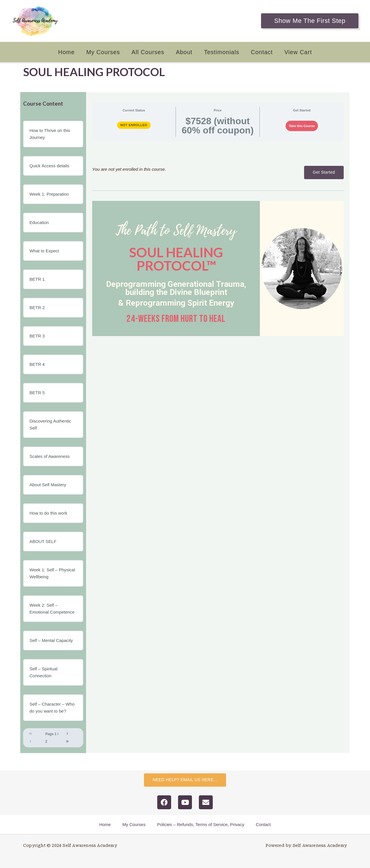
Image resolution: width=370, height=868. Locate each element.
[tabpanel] (218, 241)
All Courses (148, 52)
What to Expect (44, 251)
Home (66, 52)
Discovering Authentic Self (50, 424)
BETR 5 (37, 393)
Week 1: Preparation (49, 194)
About (184, 52)
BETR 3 (37, 336)
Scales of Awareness (50, 456)
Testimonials (222, 52)
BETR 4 (37, 364)
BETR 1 (37, 279)
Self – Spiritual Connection (44, 672)
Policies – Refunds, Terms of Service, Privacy (201, 824)
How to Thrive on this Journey (50, 134)
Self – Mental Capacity (51, 640)
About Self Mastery (48, 485)
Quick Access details (49, 166)
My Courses (103, 52)
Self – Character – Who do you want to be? (52, 708)
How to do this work (48, 513)
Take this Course (302, 126)
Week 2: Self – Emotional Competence (52, 609)
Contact (262, 52)
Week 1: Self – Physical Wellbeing (52, 573)
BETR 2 (37, 308)
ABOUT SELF (43, 541)
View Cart (298, 52)
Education (39, 222)
